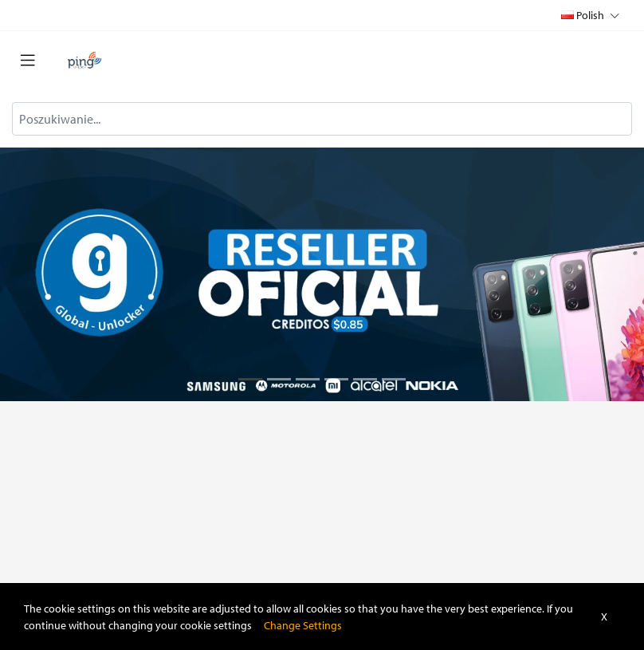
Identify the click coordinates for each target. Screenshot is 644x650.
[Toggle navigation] (28, 61)
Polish (590, 15)
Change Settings (303, 625)
